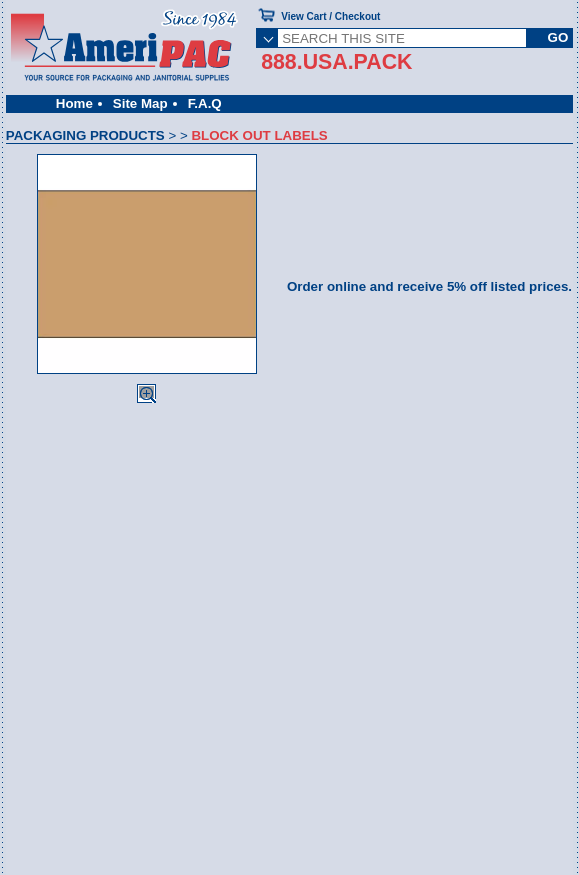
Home (74, 103)
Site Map (140, 103)
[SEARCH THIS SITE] (402, 38)
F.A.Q (205, 103)
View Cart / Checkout (330, 16)
